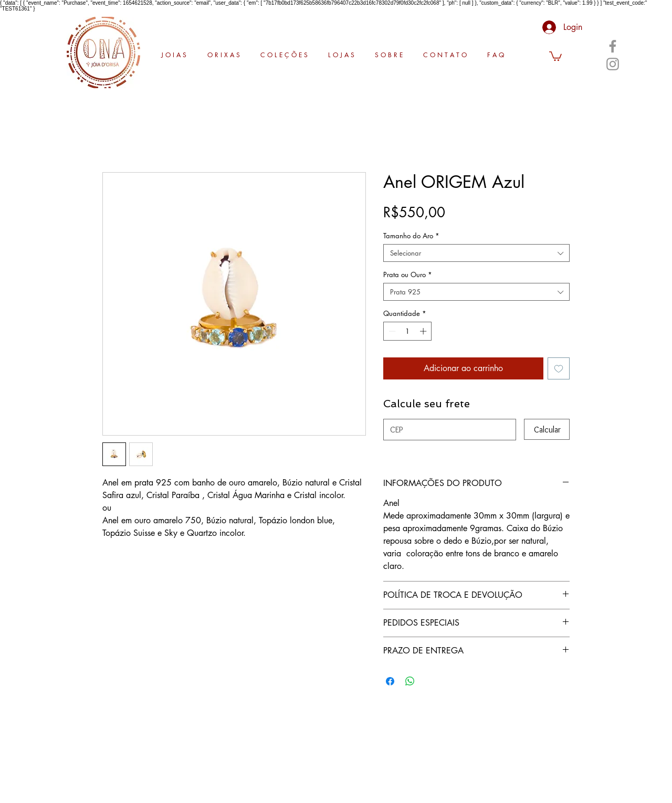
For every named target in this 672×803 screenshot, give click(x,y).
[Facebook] (613, 46)
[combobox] (476, 253)
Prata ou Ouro (408, 274)
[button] (555, 56)
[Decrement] (391, 331)
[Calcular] (547, 429)
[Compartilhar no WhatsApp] (410, 681)
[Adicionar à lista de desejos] (559, 368)
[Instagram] (613, 64)
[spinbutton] (408, 331)
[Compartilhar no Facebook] (390, 681)
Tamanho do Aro (411, 236)
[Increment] (424, 331)
